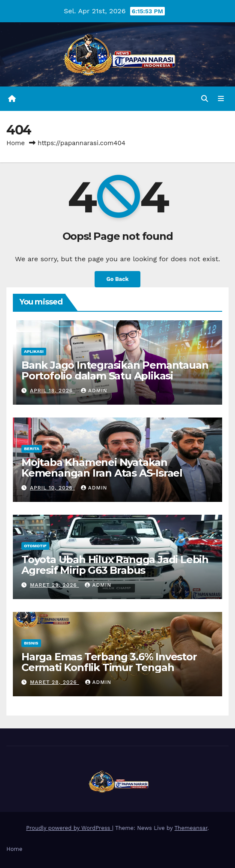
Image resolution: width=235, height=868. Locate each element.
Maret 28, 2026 (55, 682)
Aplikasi (34, 351)
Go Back (118, 279)
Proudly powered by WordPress (69, 828)
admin (94, 391)
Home (16, 143)
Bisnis (31, 643)
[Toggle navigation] (221, 99)
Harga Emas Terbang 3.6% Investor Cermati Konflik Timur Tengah (109, 662)
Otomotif (35, 546)
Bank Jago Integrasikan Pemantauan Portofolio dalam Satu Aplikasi (115, 370)
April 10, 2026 (52, 488)
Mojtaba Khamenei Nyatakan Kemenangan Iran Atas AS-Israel (102, 468)
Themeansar (191, 828)
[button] (205, 99)
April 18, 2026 (52, 391)
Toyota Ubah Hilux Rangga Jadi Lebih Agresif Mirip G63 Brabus (115, 565)
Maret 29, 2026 (55, 585)
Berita (32, 449)
